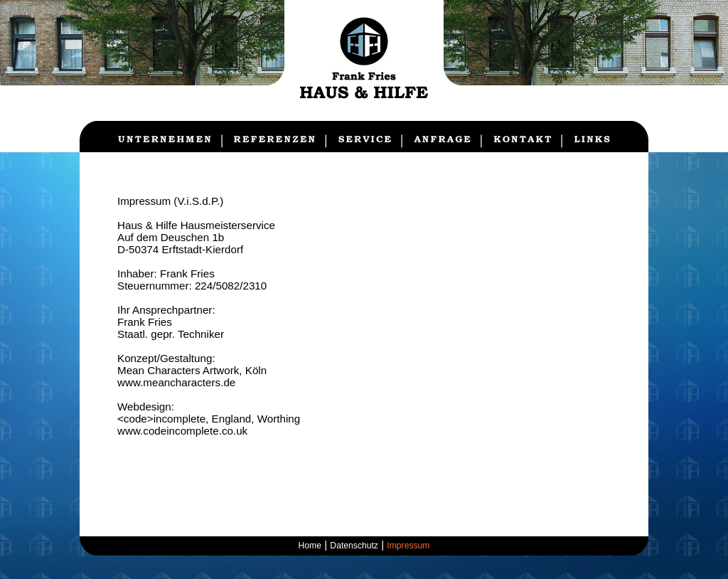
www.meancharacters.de (176, 382)
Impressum (408, 546)
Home (310, 546)
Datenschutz (354, 546)
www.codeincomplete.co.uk (182, 431)
